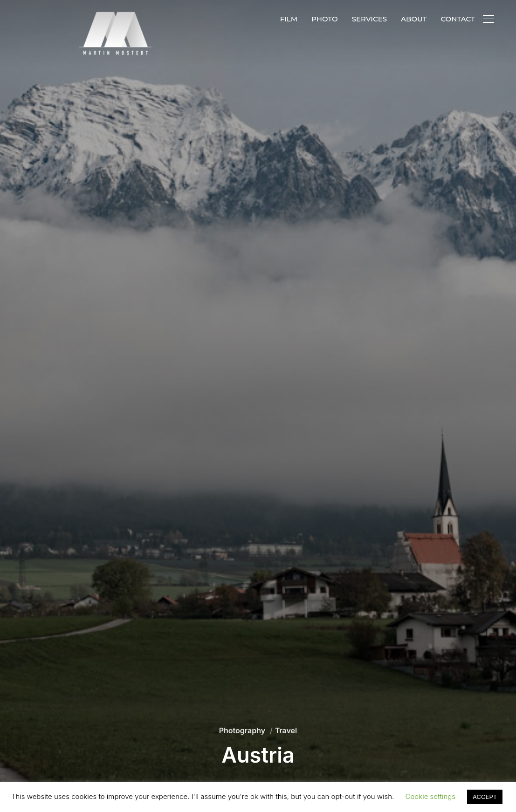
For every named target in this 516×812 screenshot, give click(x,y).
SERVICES (369, 19)
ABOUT (414, 19)
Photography (242, 730)
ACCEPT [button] (485, 797)
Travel (286, 730)
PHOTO (325, 19)
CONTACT (458, 19)
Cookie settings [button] (431, 796)
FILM (289, 19)
